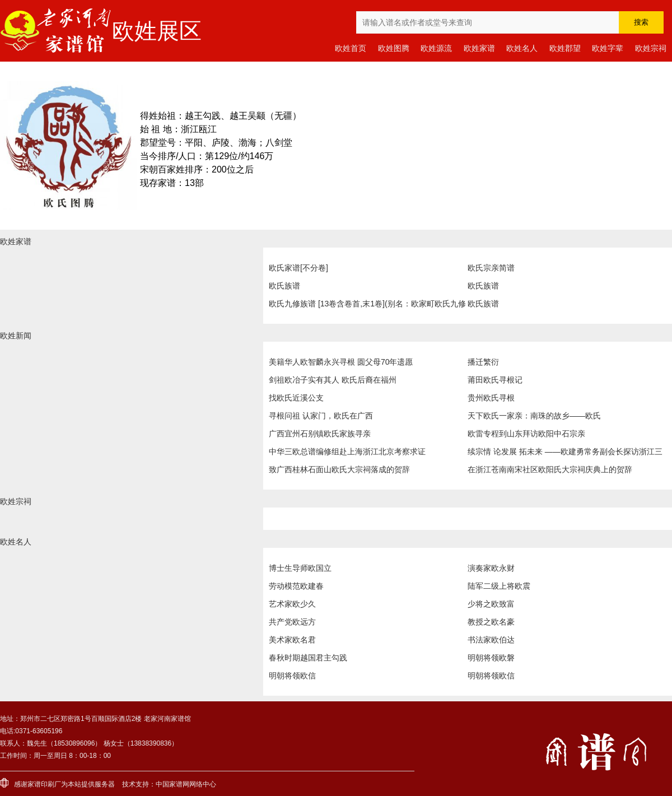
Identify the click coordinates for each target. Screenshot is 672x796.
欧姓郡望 (565, 48)
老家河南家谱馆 (56, 31)
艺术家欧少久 (292, 604)
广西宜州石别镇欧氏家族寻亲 (320, 434)
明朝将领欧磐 (491, 658)
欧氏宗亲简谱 (491, 268)
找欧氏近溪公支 (296, 398)
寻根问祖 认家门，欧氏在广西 (321, 416)
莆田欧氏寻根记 (495, 380)
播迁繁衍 (483, 362)
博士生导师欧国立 (300, 568)
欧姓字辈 (608, 48)
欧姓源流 (436, 48)
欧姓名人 (522, 48)
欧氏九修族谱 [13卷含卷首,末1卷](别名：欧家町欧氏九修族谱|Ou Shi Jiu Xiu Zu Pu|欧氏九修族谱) (367, 306)
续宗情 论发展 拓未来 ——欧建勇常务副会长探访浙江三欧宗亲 (565, 454)
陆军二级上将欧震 (499, 586)
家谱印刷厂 (44, 784)
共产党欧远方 (292, 622)
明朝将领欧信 (292, 676)
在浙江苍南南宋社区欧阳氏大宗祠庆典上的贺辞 (550, 469)
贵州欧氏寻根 (491, 398)
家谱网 (179, 784)
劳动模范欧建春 (296, 586)
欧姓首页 (351, 48)
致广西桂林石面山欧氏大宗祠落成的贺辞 (339, 469)
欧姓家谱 (479, 48)
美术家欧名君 (292, 640)
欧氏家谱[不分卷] (298, 268)
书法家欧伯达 (491, 640)
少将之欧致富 (491, 604)
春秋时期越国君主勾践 (308, 658)
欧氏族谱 (284, 286)
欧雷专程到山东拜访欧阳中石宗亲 (526, 434)
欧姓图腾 (394, 48)
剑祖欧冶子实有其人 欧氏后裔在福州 (333, 380)
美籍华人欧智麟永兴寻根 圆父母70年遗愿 (341, 362)
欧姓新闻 (16, 336)
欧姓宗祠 (651, 48)
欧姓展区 (157, 31)
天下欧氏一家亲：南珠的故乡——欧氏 (534, 416)
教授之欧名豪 (491, 622)
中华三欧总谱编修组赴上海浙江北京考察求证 (347, 451)
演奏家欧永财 (491, 568)
